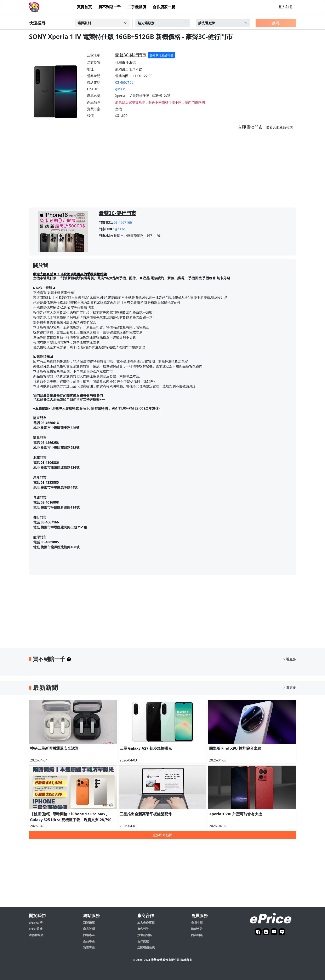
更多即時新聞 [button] (162, 835)
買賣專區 (89, 948)
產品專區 (89, 941)
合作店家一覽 (164, 7)
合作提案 (143, 941)
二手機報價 (137, 7)
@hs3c (120, 89)
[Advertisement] (162, 170)
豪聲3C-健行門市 (131, 55)
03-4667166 (124, 82)
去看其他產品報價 (161, 55)
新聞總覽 (89, 923)
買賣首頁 (84, 7)
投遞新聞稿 (144, 935)
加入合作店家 (146, 923)
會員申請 (197, 923)
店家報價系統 (146, 948)
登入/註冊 (286, 7)
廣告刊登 (143, 929)
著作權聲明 (36, 935)
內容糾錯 (197, 935)
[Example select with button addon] (102, 23)
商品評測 (89, 929)
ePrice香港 (36, 929)
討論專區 (89, 935)
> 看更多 (290, 659)
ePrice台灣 (36, 923)
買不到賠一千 (110, 7)
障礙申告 (197, 929)
